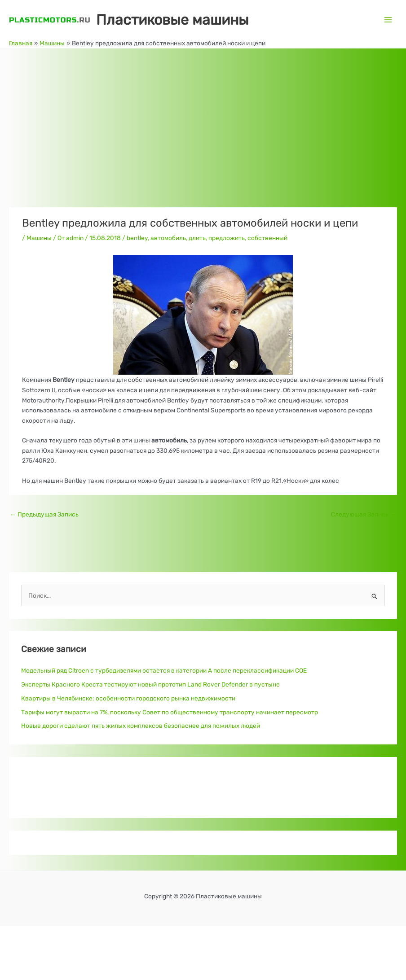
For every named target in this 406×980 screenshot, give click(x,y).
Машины (39, 238)
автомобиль (168, 238)
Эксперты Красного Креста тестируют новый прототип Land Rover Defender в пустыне (150, 684)
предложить (227, 238)
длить (197, 238)
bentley (137, 238)
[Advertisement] (203, 116)
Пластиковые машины (172, 20)
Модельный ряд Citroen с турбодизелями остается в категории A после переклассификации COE (164, 670)
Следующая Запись (364, 514)
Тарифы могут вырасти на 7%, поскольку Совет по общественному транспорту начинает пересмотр (170, 712)
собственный (267, 238)
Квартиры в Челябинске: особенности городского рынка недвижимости (128, 698)
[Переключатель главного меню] (388, 20)
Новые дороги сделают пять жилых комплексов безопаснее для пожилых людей (141, 726)
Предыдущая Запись (44, 514)
